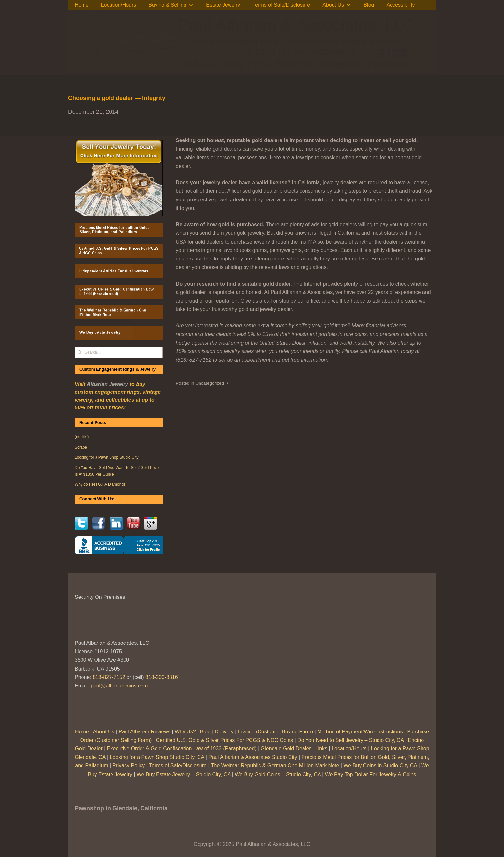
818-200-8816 (162, 677)
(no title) (82, 437)
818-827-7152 (109, 677)
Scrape (81, 447)
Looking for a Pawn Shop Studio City (106, 457)
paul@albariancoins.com (119, 686)
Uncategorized (210, 383)
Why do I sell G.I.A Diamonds (100, 484)
